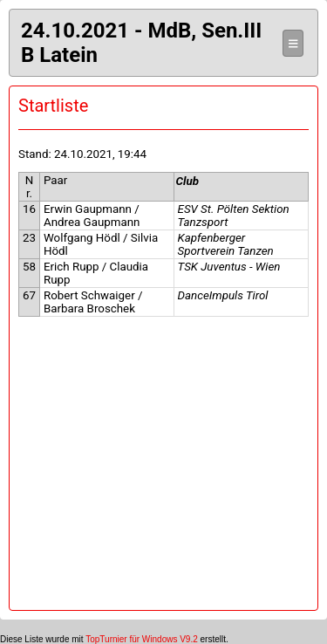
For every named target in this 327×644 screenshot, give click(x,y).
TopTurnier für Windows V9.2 (142, 639)
